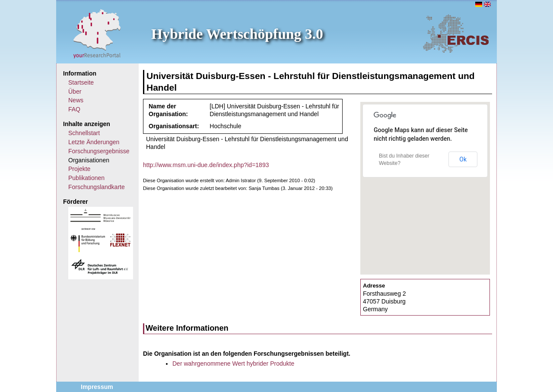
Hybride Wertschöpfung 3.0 (237, 34)
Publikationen (86, 178)
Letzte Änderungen (94, 142)
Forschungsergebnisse (99, 151)
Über (75, 92)
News (76, 100)
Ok (463, 159)
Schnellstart (84, 133)
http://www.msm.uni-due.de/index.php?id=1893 (206, 165)
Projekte (79, 169)
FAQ (74, 109)
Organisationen (89, 160)
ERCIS (456, 33)
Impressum (97, 387)
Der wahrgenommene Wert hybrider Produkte (233, 364)
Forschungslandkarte (97, 187)
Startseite (81, 82)
